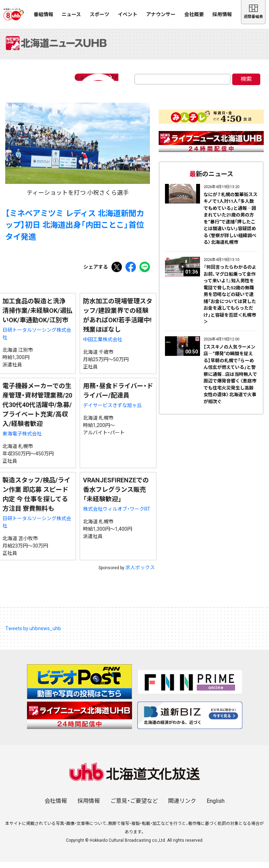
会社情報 (56, 807)
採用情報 (222, 14)
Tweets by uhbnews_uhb (33, 634)
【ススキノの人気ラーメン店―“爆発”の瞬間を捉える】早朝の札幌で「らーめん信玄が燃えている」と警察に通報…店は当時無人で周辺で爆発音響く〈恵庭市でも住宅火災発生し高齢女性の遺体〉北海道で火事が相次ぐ (230, 380)
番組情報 (43, 14)
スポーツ (99, 14)
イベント (127, 14)
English (216, 807)
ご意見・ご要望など (134, 807)
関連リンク (182, 807)
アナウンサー (161, 14)
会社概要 (194, 14)
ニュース (71, 14)
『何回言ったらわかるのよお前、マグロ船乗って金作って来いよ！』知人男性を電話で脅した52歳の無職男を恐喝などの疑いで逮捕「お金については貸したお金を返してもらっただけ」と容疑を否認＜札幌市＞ (230, 300)
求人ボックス (140, 573)
